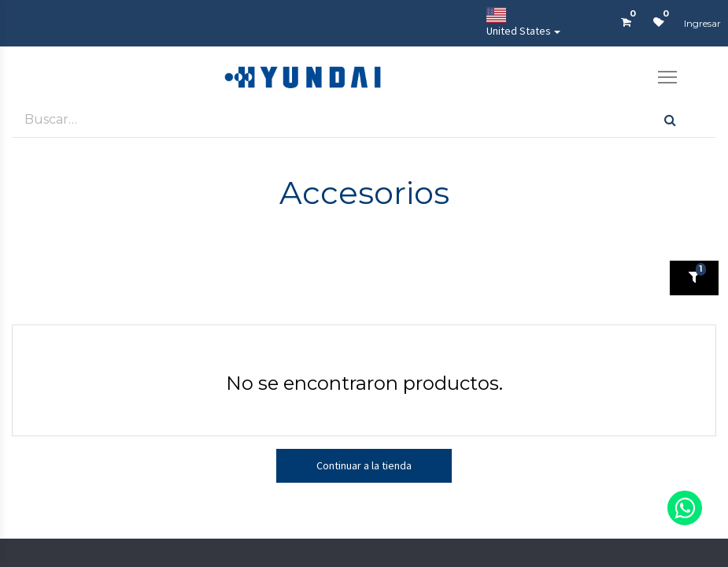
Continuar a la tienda (364, 465)
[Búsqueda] (670, 119)
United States (519, 22)
